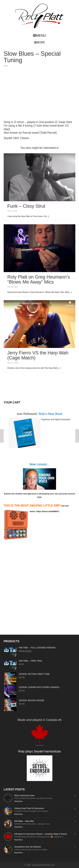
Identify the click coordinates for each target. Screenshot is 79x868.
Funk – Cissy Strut (26, 206)
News (6, 66)
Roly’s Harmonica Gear (24, 795)
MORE (39, 42)
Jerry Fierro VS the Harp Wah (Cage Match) (38, 355)
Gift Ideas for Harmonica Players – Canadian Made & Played (41, 834)
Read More (18, 801)
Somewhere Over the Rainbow (28, 847)
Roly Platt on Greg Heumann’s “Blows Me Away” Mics (39, 279)
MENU (39, 35)
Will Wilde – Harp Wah (24, 821)
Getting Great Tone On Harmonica (29, 808)
